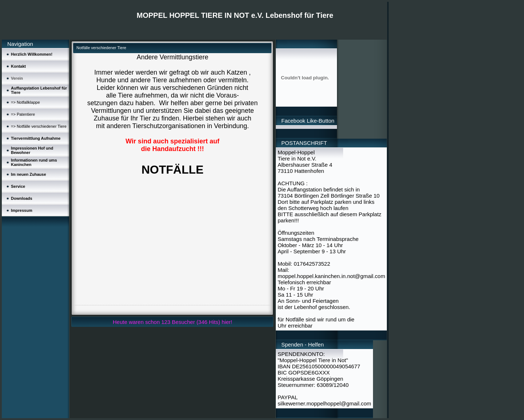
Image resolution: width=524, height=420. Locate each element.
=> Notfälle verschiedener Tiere (39, 126)
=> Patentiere (23, 114)
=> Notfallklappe (25, 102)
